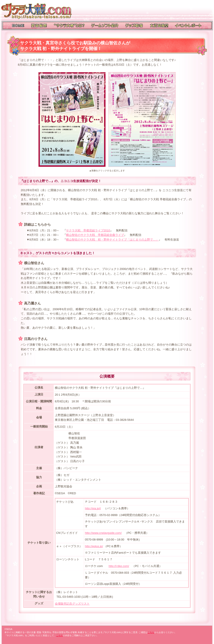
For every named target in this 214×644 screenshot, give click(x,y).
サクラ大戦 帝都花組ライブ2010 (88, 230)
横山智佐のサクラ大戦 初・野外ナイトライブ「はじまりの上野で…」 (112, 240)
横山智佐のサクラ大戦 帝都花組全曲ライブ (95, 235)
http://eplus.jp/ (94, 546)
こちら (151, 632)
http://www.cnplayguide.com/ (103, 533)
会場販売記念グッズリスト (72, 604)
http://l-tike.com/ (119, 566)
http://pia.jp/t (93, 508)
